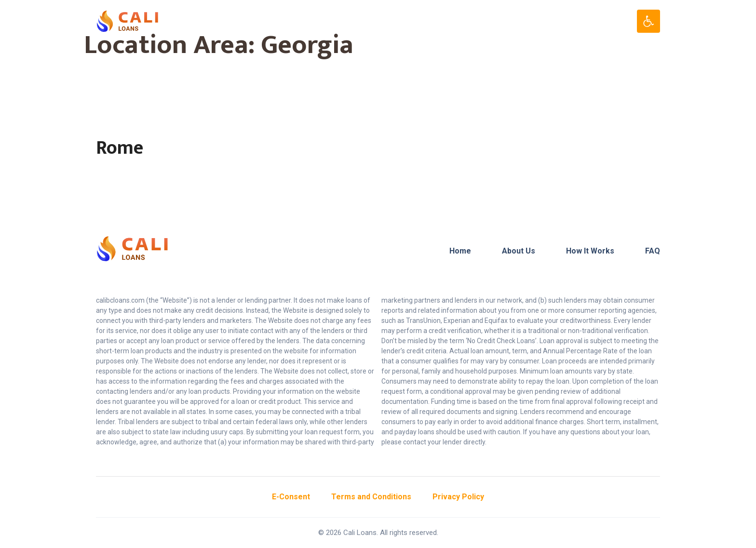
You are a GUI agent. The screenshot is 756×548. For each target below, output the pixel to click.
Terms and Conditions (371, 497)
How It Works (590, 251)
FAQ (653, 251)
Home (460, 251)
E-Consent (291, 497)
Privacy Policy (458, 497)
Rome (120, 148)
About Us (519, 251)
